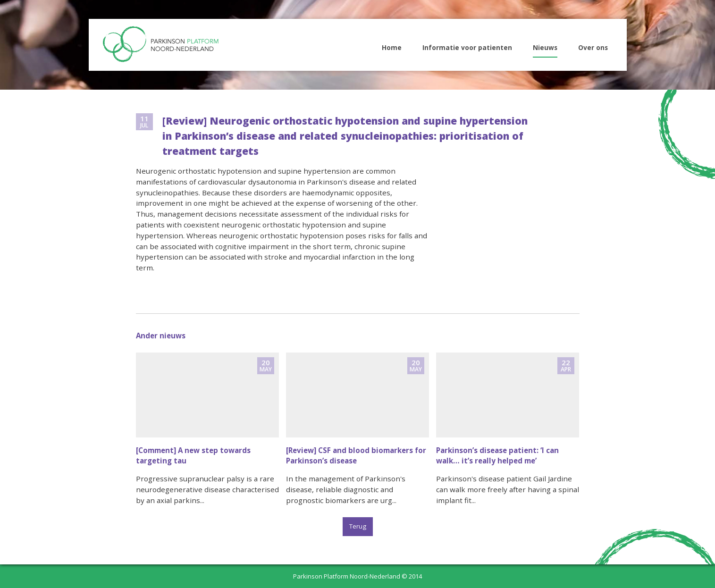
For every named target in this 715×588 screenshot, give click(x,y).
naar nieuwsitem (207, 433)
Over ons (593, 47)
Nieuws (545, 47)
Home (392, 47)
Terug (358, 526)
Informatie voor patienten (467, 47)
